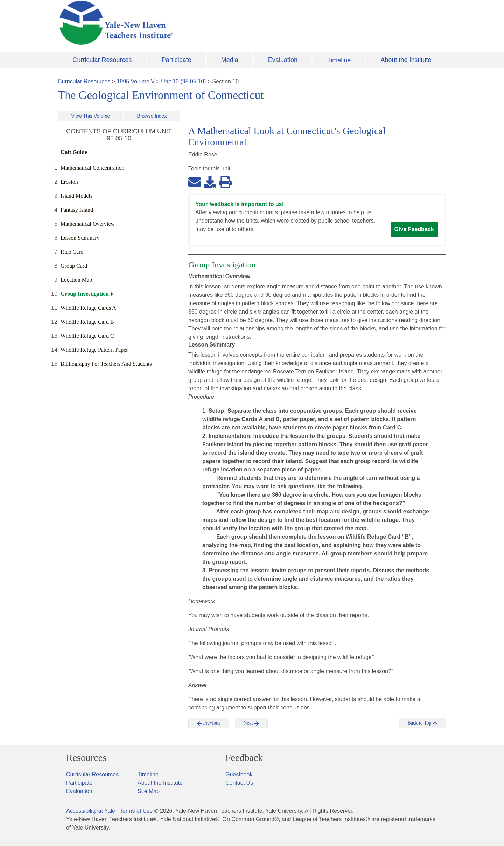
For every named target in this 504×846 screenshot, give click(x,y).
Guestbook (239, 774)
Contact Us (239, 783)
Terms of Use (136, 811)
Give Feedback (414, 229)
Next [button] (251, 723)
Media (230, 60)
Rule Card (72, 252)
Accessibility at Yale (91, 811)
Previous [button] (209, 723)
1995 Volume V (136, 81)
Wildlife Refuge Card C (87, 336)
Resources (86, 758)
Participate (177, 60)
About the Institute (406, 60)
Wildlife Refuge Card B (87, 322)
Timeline (339, 60)
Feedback (244, 758)
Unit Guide (74, 152)
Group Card (74, 266)
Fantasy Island (77, 210)
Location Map (76, 280)
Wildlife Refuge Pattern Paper (94, 350)
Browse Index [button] (152, 116)
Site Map (149, 791)
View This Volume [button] (91, 116)
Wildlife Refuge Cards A (88, 308)
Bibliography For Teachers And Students (106, 364)
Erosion (69, 182)
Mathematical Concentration (93, 168)
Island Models (76, 196)
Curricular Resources (102, 60)
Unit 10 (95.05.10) (183, 81)
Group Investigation (85, 294)
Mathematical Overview (88, 224)
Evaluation (283, 60)
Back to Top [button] (423, 723)
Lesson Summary (80, 238)
